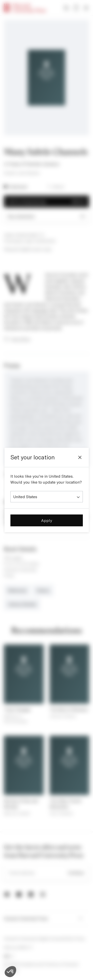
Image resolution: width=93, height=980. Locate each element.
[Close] (80, 457)
